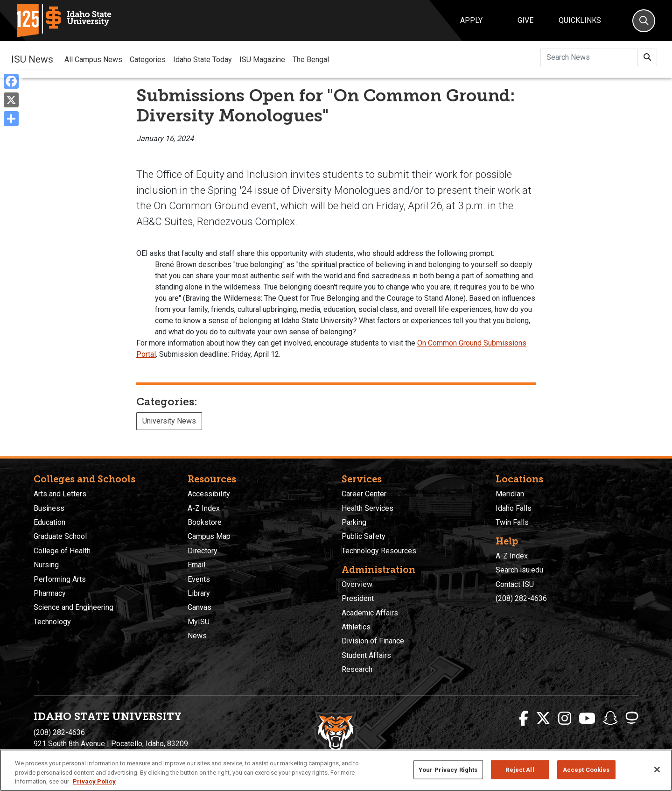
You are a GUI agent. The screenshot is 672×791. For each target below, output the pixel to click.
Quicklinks (580, 20)
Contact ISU (515, 584)
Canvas (199, 607)
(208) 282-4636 (521, 598)
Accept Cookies (586, 769)
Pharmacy (50, 593)
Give (525, 20)
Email (196, 565)
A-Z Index (204, 508)
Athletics (356, 627)
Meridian (510, 494)
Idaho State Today (203, 60)
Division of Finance (373, 641)
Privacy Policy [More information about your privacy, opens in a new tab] (94, 781)
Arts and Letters (60, 494)
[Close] (657, 770)
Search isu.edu (519, 570)
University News (169, 421)
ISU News (32, 59)
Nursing (46, 565)
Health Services (367, 508)
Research (357, 669)
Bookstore (205, 522)
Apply (471, 20)
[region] (336, 770)
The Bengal (311, 60)
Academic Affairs (370, 613)
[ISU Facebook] (524, 719)
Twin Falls (512, 522)
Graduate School (60, 536)
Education (49, 522)
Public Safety (364, 536)
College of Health (62, 551)
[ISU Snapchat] (610, 719)
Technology (52, 622)
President (358, 598)
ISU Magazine (262, 60)
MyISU (199, 622)
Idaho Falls (514, 508)
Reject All (520, 769)
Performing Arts (60, 579)
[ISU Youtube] (587, 719)
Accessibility (209, 494)
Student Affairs (366, 655)
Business (49, 508)
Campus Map (209, 536)
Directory (203, 551)
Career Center (364, 494)
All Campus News (93, 60)
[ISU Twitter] (543, 719)
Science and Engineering (73, 607)
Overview (357, 584)
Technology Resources (379, 551)
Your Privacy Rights (448, 769)
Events (199, 579)
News (197, 636)
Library (199, 593)
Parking (354, 522)
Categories (148, 60)
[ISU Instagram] (565, 719)
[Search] (644, 21)
